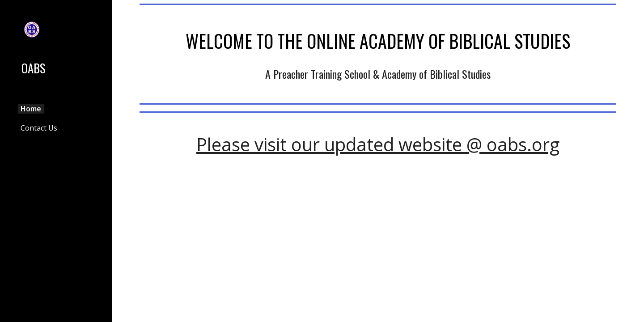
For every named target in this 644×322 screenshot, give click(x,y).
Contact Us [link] (39, 128)
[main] (378, 39)
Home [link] (31, 109)
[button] (633, 13)
